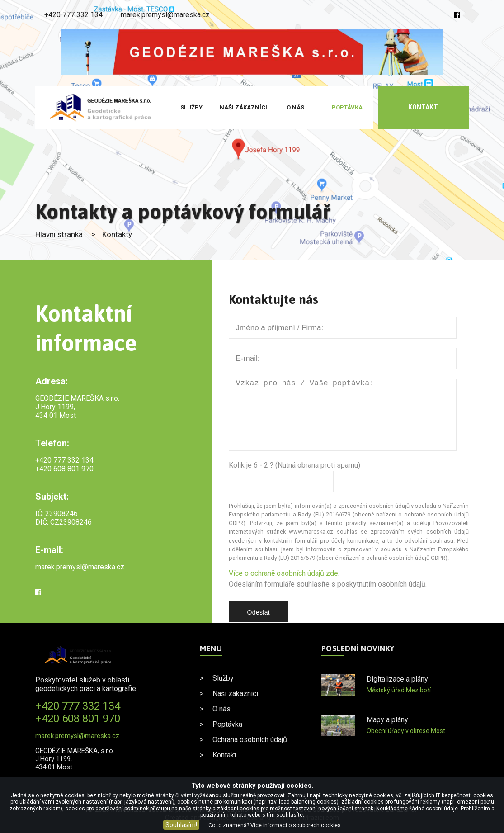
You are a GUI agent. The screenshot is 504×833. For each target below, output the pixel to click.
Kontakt (423, 107)
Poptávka (347, 107)
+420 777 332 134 (73, 15)
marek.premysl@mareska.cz (165, 15)
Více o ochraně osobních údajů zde (283, 573)
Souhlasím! (181, 825)
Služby (191, 107)
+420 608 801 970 (64, 469)
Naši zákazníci (243, 107)
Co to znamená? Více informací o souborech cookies (275, 825)
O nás (295, 107)
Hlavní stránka (59, 234)
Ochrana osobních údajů (250, 740)
